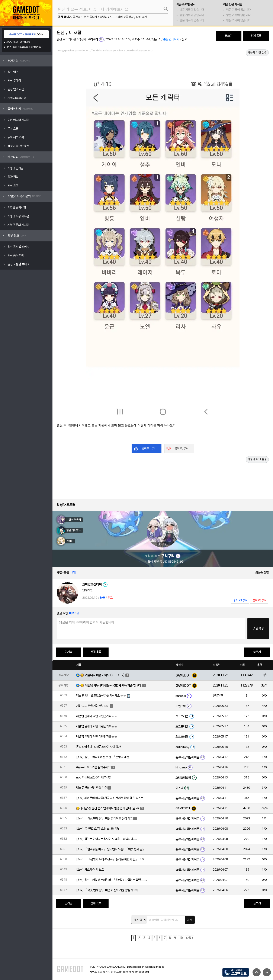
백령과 (103, 17)
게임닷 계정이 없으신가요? (19, 42)
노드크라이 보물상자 (122, 17)
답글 (102, 598)
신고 (184, 40)
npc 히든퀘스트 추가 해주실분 (94, 778)
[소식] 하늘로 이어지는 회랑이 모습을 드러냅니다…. (106, 839)
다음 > (190, 938)
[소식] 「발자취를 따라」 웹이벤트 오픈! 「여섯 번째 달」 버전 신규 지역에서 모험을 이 (112, 849)
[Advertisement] (163, 65)
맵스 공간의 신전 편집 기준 (91, 788)
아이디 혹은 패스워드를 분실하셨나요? (24, 47)
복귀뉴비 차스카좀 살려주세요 (93, 767)
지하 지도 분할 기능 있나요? (93, 706)
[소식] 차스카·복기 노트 (90, 870)
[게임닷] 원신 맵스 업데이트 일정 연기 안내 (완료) (110, 808)
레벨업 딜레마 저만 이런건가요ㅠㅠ (97, 716)
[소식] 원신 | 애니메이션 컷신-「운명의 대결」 (104, 757)
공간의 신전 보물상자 (85, 17)
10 (181, 938)
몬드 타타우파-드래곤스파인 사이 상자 (98, 747)
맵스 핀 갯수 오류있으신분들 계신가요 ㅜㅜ (101, 696)
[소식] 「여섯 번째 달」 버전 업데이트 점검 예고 (104, 819)
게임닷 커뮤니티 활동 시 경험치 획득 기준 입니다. (113, 686)
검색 (190, 920)
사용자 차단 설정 (257, 53)
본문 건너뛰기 (171, 40)
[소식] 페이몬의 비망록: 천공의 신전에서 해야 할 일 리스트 (110, 798)
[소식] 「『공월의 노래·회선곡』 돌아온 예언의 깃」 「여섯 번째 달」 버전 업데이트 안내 (112, 860)
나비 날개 (142, 17)
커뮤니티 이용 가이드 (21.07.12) (105, 675)
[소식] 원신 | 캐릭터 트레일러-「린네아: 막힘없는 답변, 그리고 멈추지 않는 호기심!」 (112, 880)
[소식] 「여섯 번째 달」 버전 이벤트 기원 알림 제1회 (107, 890)
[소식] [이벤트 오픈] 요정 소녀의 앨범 (98, 829)
